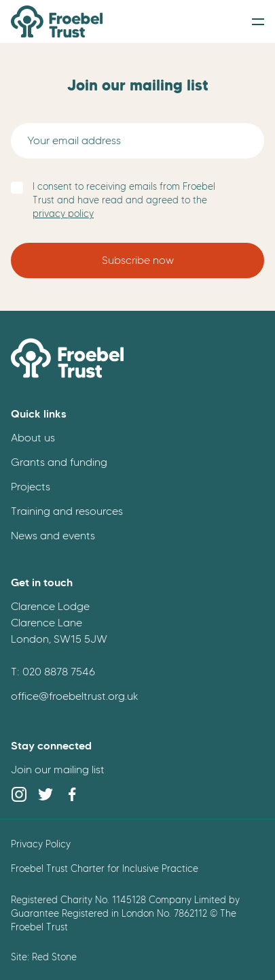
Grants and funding (59, 462)
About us (33, 438)
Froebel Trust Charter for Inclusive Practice (105, 868)
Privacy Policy (41, 844)
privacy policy (63, 214)
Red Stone (54, 957)
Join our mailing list (58, 770)
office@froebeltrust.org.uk (75, 696)
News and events (53, 536)
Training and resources (67, 511)
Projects (31, 487)
